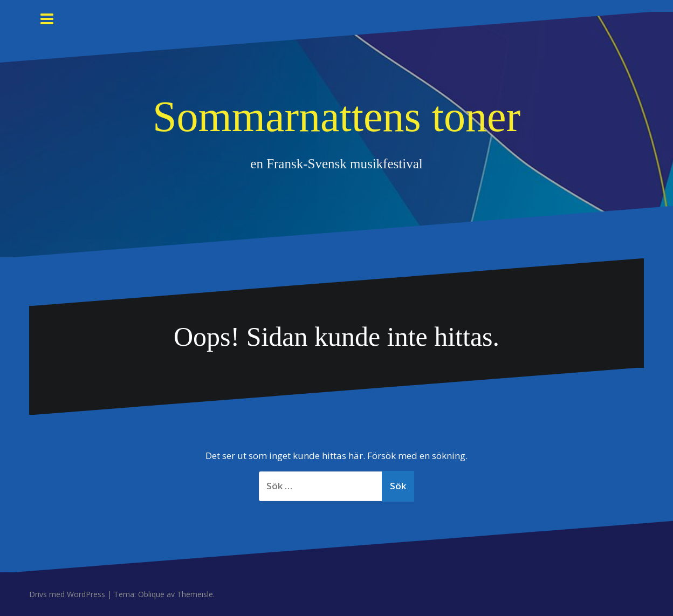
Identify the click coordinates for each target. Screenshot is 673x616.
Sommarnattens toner (336, 117)
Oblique (151, 594)
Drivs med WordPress (67, 594)
